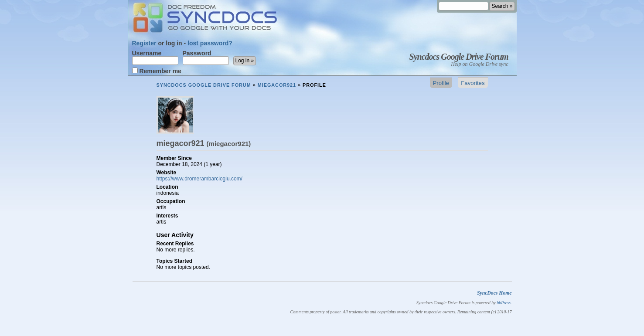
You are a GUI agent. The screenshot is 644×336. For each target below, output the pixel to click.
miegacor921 (277, 85)
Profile (441, 83)
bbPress (504, 303)
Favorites (473, 83)
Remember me (157, 71)
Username (155, 58)
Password (206, 58)
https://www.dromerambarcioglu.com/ (199, 179)
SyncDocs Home (494, 293)
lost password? (210, 43)
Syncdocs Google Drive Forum (459, 57)
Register (144, 43)
